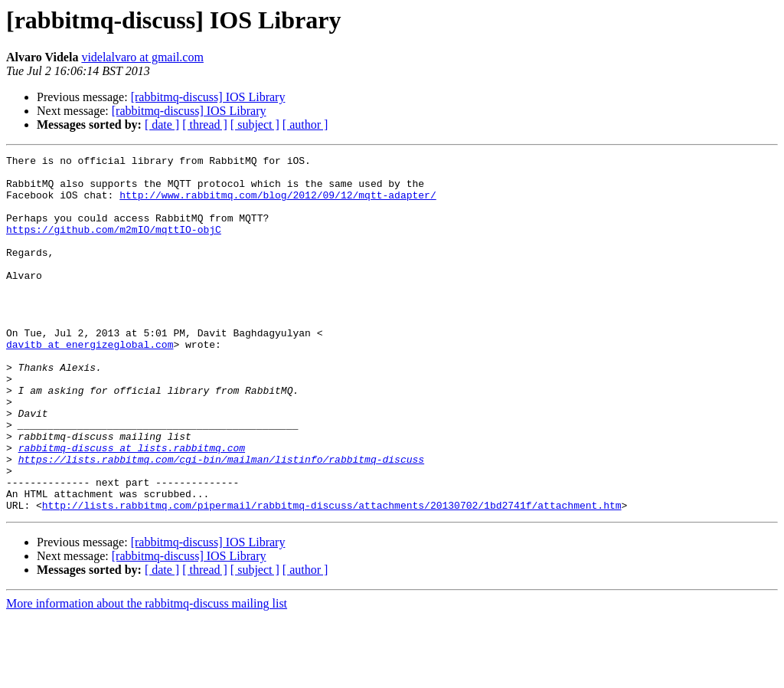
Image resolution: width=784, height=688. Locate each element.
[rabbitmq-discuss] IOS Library (208, 97)
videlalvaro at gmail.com (142, 57)
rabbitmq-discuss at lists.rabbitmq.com (132, 507)
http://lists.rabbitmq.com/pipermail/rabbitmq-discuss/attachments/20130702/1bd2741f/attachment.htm (332, 576)
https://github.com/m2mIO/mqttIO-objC (114, 245)
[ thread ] (205, 124)
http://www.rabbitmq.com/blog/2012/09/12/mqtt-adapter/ (278, 204)
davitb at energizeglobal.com (90, 383)
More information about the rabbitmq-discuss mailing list (147, 675)
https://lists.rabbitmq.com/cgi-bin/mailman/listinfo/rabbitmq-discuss (221, 521)
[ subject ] (255, 124)
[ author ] (305, 124)
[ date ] (162, 124)
